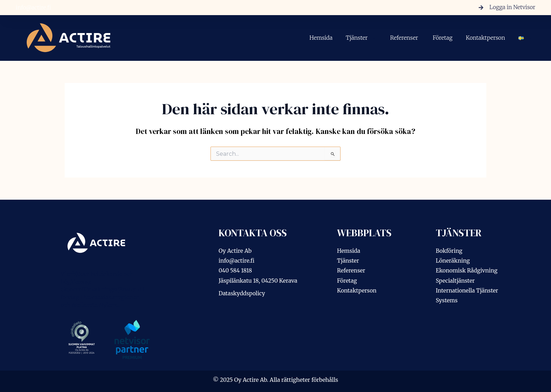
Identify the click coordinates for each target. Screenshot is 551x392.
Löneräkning (453, 261)
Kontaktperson (485, 38)
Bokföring (449, 251)
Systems (447, 300)
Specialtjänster (456, 281)
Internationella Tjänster (467, 291)
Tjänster (361, 38)
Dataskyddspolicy (242, 293)
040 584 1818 (236, 271)
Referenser (405, 38)
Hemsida (321, 38)
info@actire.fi (31, 8)
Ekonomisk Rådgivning (467, 271)
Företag (442, 38)
